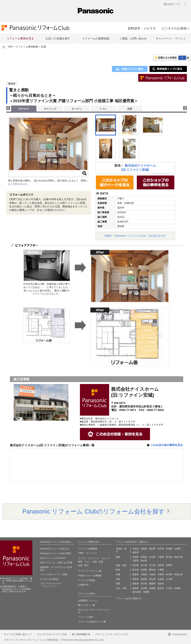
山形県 (177, 549)
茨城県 (136, 557)
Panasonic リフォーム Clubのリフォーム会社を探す (94, 511)
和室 (101, 562)
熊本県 (161, 588)
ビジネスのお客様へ (176, 28)
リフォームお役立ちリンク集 (92, 622)
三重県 (161, 570)
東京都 (169, 557)
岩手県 (161, 549)
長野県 (169, 565)
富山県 (144, 565)
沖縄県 (146, 592)
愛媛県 (152, 584)
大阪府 (152, 574)
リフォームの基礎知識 (95, 38)
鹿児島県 (137, 592)
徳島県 (136, 584)
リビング (105, 558)
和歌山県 (179, 574)
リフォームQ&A (85, 617)
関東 (118, 557)
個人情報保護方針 (81, 634)
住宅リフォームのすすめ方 (53, 558)
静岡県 (144, 570)
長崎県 (152, 588)
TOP (10, 47)
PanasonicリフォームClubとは (55, 549)
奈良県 (169, 574)
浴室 (80, 562)
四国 (118, 584)
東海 (118, 570)
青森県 (144, 549)
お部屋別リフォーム (88, 601)
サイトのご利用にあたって (18, 634)
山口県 (169, 579)
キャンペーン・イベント (171, 38)
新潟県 (136, 565)
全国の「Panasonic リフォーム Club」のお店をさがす (135, 236)
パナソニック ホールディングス (112, 634)
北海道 (136, 549)
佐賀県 (144, 588)
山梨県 (136, 561)
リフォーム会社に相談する (129, 598)
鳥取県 (136, 579)
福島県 (136, 552)
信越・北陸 (121, 565)
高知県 (161, 584)
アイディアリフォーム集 (90, 571)
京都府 (144, 574)
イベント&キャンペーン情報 (54, 574)
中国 (118, 579)
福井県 (161, 565)
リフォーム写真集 (87, 580)
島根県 (144, 579)
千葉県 (161, 557)
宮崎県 (177, 588)
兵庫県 (161, 574)
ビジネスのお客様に (50, 579)
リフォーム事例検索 (27, 47)
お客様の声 (83, 585)
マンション (92, 553)
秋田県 (152, 549)
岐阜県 (136, 570)
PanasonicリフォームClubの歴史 (56, 553)
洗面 (130, 109)
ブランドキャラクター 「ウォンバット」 (51, 585)
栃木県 (144, 561)
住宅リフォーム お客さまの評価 (56, 562)
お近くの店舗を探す (58, 38)
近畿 (118, 574)
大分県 (169, 588)
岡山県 (152, 579)
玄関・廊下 (83, 565)
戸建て (81, 553)
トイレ (103, 109)
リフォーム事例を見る (20, 38)
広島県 (161, 579)
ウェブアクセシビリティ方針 (52, 634)
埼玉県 (152, 557)
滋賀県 (136, 574)
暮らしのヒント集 (87, 605)
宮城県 (169, 549)
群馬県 (144, 557)
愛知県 (152, 570)
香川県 (144, 584)
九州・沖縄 (121, 588)
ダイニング (50, 109)
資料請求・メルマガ (142, 28)
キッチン (77, 109)
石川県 (152, 565)
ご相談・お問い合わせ (133, 38)
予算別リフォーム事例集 (90, 576)
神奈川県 (179, 557)
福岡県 (136, 588)
